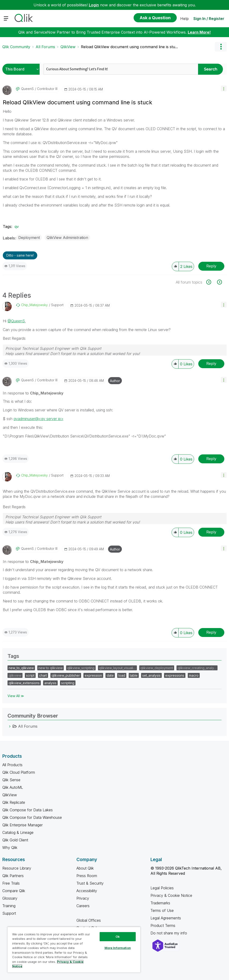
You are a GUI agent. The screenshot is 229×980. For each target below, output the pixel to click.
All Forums (45, 47)
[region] (74, 950)
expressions (175, 675)
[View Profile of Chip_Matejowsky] (34, 305)
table (134, 675)
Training (9, 906)
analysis (50, 683)
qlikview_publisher (66, 675)
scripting (68, 683)
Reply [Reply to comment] (211, 363)
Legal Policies (162, 888)
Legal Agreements (166, 918)
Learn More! (199, 32)
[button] (224, 88)
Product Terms (163, 925)
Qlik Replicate (14, 802)
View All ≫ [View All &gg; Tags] (16, 696)
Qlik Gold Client (15, 840)
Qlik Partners (13, 876)
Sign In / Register (209, 19)
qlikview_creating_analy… (197, 668)
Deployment (29, 238)
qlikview (15, 675)
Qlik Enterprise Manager (23, 825)
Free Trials (11, 883)
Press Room (87, 876)
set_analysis (151, 675)
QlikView (68, 47)
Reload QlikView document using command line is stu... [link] (129, 47)
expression (93, 675)
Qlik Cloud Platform (19, 772)
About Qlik (85, 868)
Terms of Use (162, 910)
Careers (83, 906)
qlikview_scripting (81, 668)
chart (43, 675)
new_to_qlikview (21, 668)
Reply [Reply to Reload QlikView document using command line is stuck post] (211, 266)
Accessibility (87, 891)
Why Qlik (10, 847)
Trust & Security (90, 883)
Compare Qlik (14, 891)
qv (17, 226)
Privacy (83, 898)
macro (194, 675)
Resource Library (17, 868)
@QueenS (16, 321)
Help (184, 19)
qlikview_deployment (157, 668)
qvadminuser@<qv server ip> (38, 419)
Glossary (10, 898)
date (110, 675)
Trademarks (160, 903)
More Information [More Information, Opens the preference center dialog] (118, 948)
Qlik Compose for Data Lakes (28, 810)
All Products (12, 765)
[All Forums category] (10, 726)
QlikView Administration (67, 238)
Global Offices (89, 920)
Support (9, 913)
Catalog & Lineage (18, 832)
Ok (118, 937)
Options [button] (221, 47)
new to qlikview (51, 668)
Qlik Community (16, 47)
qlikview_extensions (24, 683)
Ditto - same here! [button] (20, 255)
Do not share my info (169, 933)
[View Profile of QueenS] (27, 89)
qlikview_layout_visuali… (117, 668)
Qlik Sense (11, 780)
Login (94, 5)
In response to (33, 393)
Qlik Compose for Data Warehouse (32, 817)
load (122, 675)
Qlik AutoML (13, 787)
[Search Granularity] (22, 69)
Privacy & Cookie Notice (171, 895)
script (30, 675)
